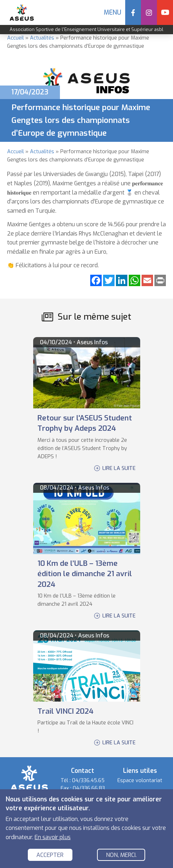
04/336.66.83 (89, 788)
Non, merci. (121, 856)
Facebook (133, 12)
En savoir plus (53, 838)
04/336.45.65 (88, 781)
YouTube (165, 12)
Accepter (50, 856)
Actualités (42, 38)
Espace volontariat (140, 781)
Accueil (16, 38)
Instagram (149, 12)
